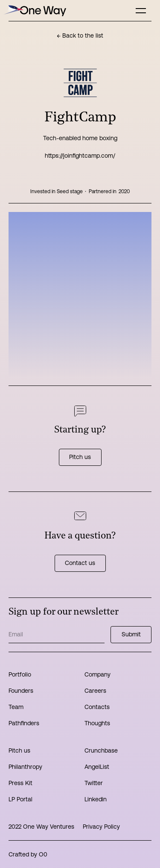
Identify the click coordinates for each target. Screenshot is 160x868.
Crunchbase (101, 750)
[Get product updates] (57, 635)
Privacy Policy (101, 827)
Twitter (94, 783)
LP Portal (20, 799)
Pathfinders (24, 723)
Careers (95, 691)
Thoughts (97, 723)
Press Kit (20, 783)
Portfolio (20, 674)
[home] (34, 10)
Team (16, 707)
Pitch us (80, 457)
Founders (21, 691)
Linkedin (96, 799)
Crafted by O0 (28, 854)
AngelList (97, 767)
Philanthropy (25, 767)
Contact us (80, 563)
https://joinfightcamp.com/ (80, 156)
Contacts (97, 707)
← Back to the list (80, 35)
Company (97, 674)
